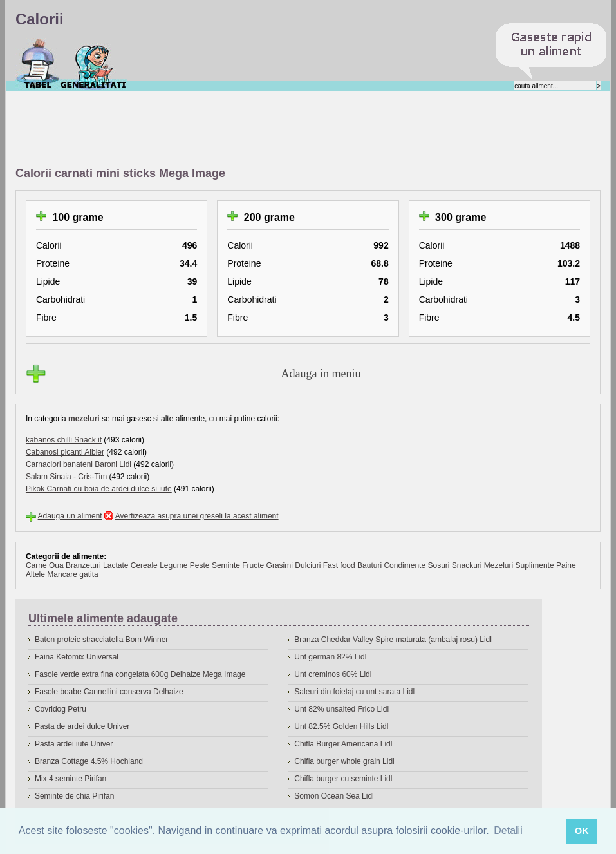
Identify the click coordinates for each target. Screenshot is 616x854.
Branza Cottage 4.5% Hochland (89, 761)
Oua (56, 565)
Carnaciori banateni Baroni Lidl (79, 464)
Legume (173, 565)
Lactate (116, 565)
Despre (94, 64)
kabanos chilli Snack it (64, 440)
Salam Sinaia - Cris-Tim (66, 477)
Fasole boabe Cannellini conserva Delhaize (109, 692)
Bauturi (369, 565)
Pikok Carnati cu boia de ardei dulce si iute (99, 489)
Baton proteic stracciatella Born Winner (101, 640)
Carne (36, 565)
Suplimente (535, 565)
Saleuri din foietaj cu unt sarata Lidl (354, 692)
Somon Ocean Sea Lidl (334, 796)
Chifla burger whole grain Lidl (344, 761)
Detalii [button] (508, 830)
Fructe (253, 565)
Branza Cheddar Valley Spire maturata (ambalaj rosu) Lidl (393, 640)
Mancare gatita (72, 574)
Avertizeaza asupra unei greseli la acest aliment (197, 516)
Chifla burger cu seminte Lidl (343, 779)
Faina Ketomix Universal (77, 657)
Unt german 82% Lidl (330, 657)
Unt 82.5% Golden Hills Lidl (341, 726)
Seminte (226, 565)
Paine (566, 565)
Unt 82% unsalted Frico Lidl (341, 709)
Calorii (38, 64)
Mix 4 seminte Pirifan (70, 779)
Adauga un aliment (70, 516)
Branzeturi (83, 565)
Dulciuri (308, 565)
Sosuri (438, 565)
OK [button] (582, 831)
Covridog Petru (61, 709)
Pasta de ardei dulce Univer (82, 726)
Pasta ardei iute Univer (74, 744)
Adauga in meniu (321, 374)
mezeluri (84, 419)
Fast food (339, 565)
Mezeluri (499, 565)
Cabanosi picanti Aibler (65, 452)
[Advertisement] (250, 129)
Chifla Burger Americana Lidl (343, 744)
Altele (35, 574)
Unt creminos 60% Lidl (333, 674)
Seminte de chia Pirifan (74, 796)
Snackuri (467, 565)
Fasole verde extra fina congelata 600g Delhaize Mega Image (140, 674)
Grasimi (280, 565)
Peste (200, 565)
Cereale (144, 565)
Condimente (405, 565)
